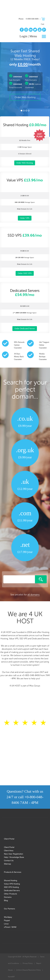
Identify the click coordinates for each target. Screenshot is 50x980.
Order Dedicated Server (25, 329)
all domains (34, 595)
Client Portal (9, 847)
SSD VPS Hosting (11, 887)
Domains (8, 897)
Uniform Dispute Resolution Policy (28, 970)
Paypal (7, 920)
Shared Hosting (11, 880)
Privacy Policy (28, 963)
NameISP (11, 977)
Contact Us (9, 860)
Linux (6, 923)
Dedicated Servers (12, 890)
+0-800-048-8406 (32, 19)
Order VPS (25, 218)
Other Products (10, 893)
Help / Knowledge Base (14, 857)
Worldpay (8, 917)
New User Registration (14, 854)
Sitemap (7, 863)
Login (23, 36)
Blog (6, 900)
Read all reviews (25, 747)
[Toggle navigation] (44, 36)
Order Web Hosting (25, 97)
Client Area (9, 850)
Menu (33, 36)
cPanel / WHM (10, 927)
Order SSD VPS (25, 273)
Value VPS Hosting (12, 883)
